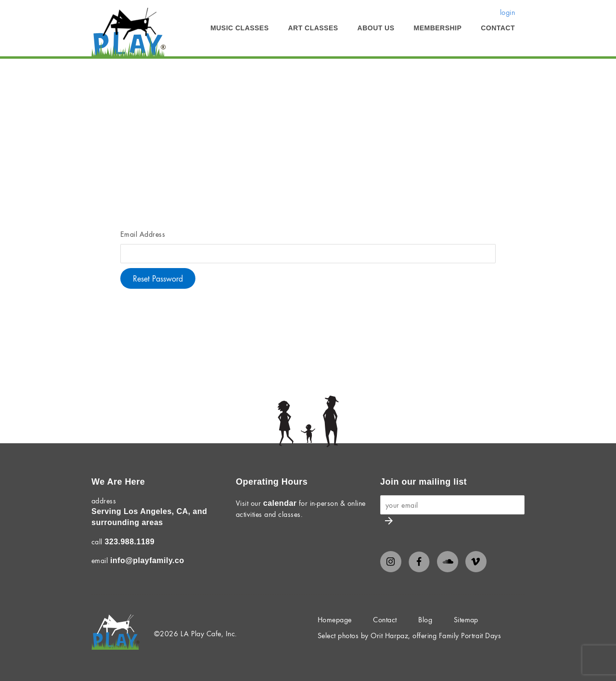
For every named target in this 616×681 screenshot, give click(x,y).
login (507, 12)
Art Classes (313, 28)
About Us (376, 28)
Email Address (143, 234)
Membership (438, 28)
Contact (498, 28)
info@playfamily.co (147, 560)
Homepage (335, 619)
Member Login (191, 72)
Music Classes (239, 28)
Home (101, 72)
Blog (425, 619)
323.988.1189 (129, 542)
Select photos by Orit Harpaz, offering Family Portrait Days (409, 635)
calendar (280, 503)
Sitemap (466, 619)
